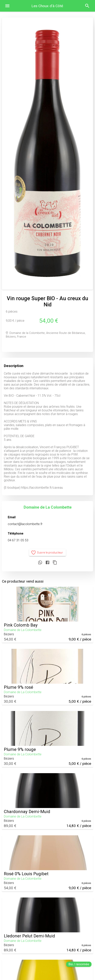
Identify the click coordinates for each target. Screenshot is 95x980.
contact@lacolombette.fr (25, 524)
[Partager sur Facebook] (47, 563)
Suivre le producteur (48, 553)
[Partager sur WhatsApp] (40, 563)
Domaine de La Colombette (48, 507)
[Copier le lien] (55, 563)
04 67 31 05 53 (18, 540)
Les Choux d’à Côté (47, 6)
